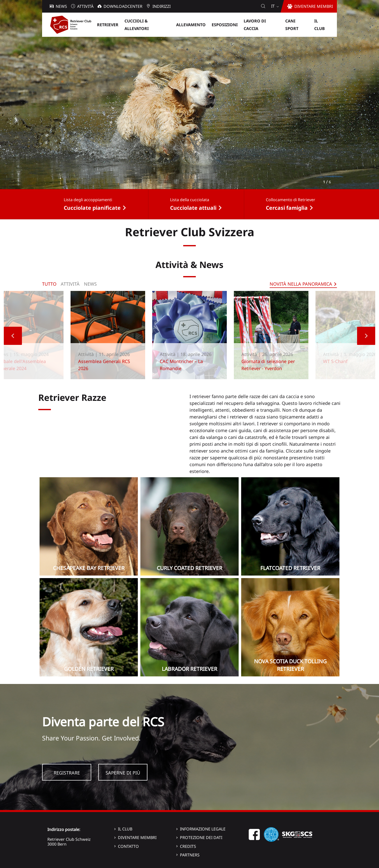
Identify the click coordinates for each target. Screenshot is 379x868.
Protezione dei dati (201, 837)
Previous (13, 336)
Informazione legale (203, 829)
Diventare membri (137, 837)
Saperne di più (123, 773)
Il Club (125, 829)
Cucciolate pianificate (92, 208)
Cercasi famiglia (287, 208)
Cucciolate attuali (193, 208)
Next (366, 336)
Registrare (67, 773)
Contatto (128, 846)
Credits (188, 846)
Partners (190, 855)
